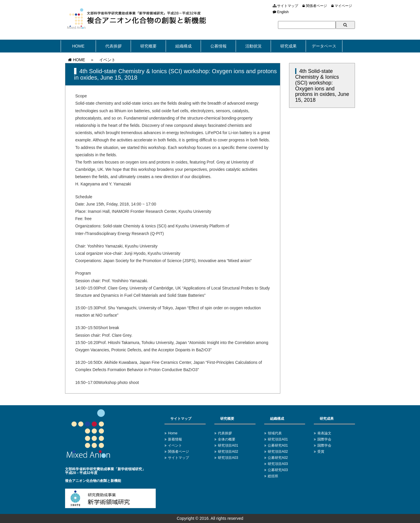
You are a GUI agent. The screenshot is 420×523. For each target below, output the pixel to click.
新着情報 (175, 439)
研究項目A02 (228, 452)
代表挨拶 (113, 46)
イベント (107, 60)
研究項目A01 (228, 445)
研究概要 (148, 46)
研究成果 (288, 46)
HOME (78, 46)
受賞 (321, 452)
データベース (324, 46)
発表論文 (324, 433)
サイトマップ (285, 6)
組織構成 (183, 46)
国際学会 (324, 439)
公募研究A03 (278, 470)
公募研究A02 (278, 458)
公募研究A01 (278, 445)
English (281, 12)
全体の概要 (227, 439)
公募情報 (218, 46)
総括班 (273, 476)
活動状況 (253, 46)
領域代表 (275, 433)
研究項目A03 (228, 458)
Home (173, 433)
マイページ (342, 6)
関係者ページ (315, 6)
